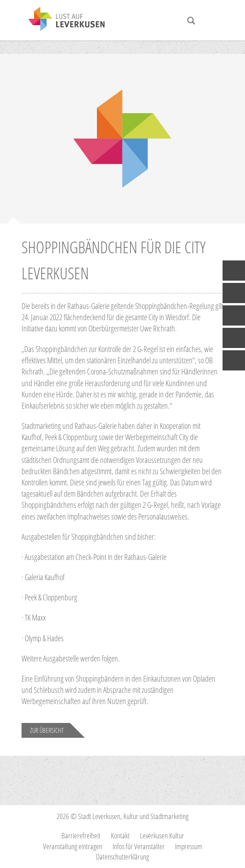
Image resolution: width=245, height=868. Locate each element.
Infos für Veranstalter (139, 846)
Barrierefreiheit (81, 835)
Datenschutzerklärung (122, 857)
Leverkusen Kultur (162, 835)
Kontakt (120, 835)
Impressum (189, 846)
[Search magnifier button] (191, 21)
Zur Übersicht (47, 730)
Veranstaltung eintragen (73, 846)
